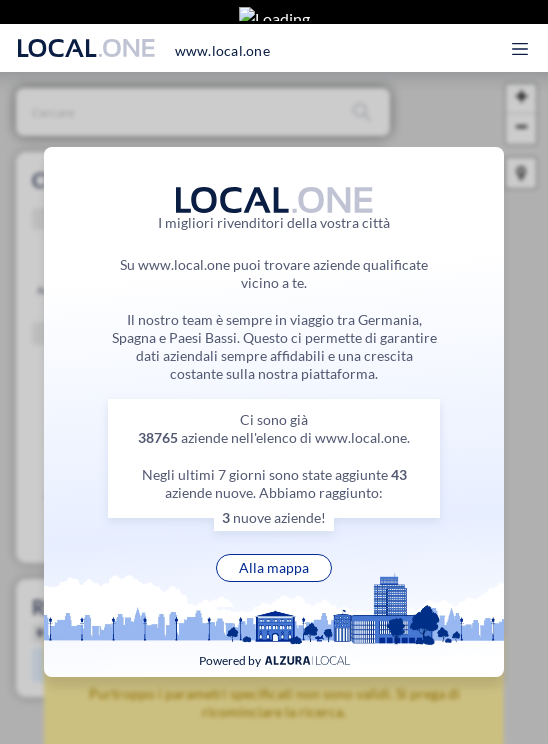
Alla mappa (274, 567)
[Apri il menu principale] (531, 33)
